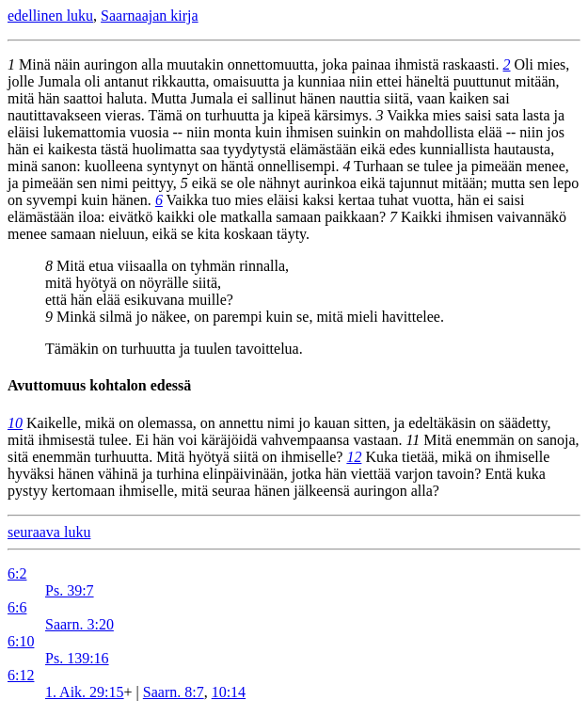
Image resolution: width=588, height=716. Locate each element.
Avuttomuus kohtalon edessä (99, 385)
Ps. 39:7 (70, 590)
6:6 (17, 607)
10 (15, 423)
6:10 (21, 641)
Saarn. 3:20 (79, 624)
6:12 (21, 675)
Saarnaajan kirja (150, 16)
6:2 (17, 573)
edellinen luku (50, 16)
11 (413, 440)
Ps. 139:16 (77, 658)
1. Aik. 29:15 (85, 692)
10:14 (229, 692)
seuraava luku (49, 532)
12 (354, 457)
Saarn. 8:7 (174, 692)
